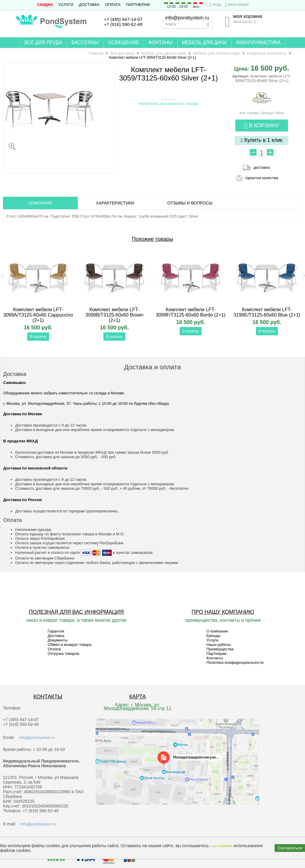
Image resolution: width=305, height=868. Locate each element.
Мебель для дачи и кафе (164, 53)
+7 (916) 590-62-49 (123, 24)
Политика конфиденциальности (235, 662)
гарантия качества (262, 178)
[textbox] (187, 24)
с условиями (221, 846)
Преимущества (220, 649)
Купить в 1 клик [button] (262, 140)
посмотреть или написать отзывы (169, 104)
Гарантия (56, 631)
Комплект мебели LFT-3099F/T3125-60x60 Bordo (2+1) (190, 312)
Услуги (66, 5)
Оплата (113, 5)
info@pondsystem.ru (187, 18)
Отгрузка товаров (63, 654)
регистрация (238, 4)
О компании (217, 631)
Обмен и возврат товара (70, 645)
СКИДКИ (45, 5)
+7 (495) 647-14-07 (123, 19)
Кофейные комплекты (267, 53)
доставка (262, 167)
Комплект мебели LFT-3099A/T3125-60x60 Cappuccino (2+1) (38, 315)
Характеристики (115, 203)
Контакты (215, 658)
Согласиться (290, 848)
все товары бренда (262, 111)
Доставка (89, 5)
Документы (58, 640)
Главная (96, 53)
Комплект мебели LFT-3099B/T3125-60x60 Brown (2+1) (115, 315)
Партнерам (138, 5)
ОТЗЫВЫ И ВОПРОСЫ (190, 203)
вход (217, 4)
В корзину (262, 126)
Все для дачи (122, 53)
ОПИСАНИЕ (41, 203)
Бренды (213, 636)
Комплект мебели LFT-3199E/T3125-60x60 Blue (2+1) (267, 312)
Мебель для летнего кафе (216, 53)
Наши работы (219, 645)
